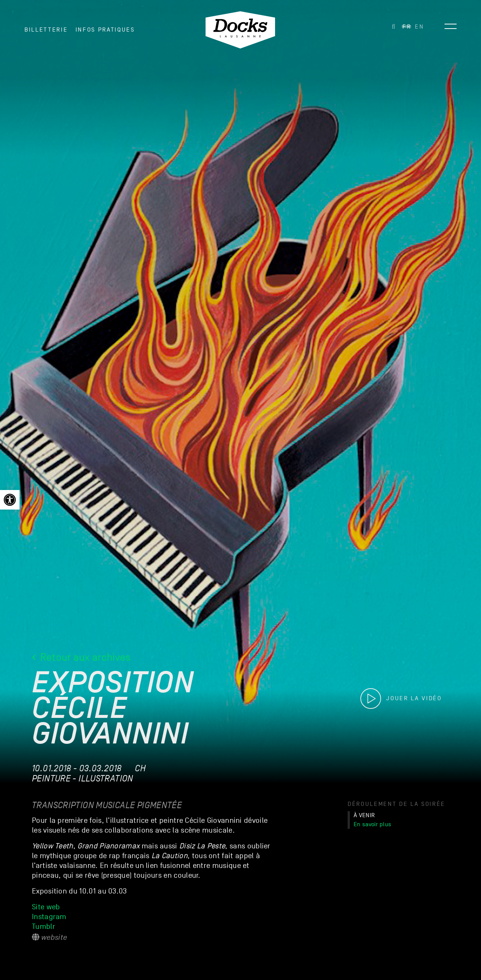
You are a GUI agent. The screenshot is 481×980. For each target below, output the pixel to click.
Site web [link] (46, 907)
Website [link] (49, 938)
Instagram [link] (49, 917)
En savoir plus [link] (372, 824)
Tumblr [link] (45, 927)
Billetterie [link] (46, 30)
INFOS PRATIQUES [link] (105, 30)
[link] (10, 500)
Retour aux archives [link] (81, 657)
